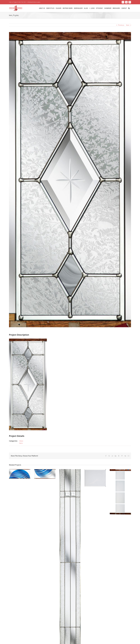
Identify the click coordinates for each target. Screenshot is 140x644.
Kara (21, 443)
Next (128, 25)
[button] (129, 8)
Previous (121, 25)
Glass (21, 441)
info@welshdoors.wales (34, 2)
